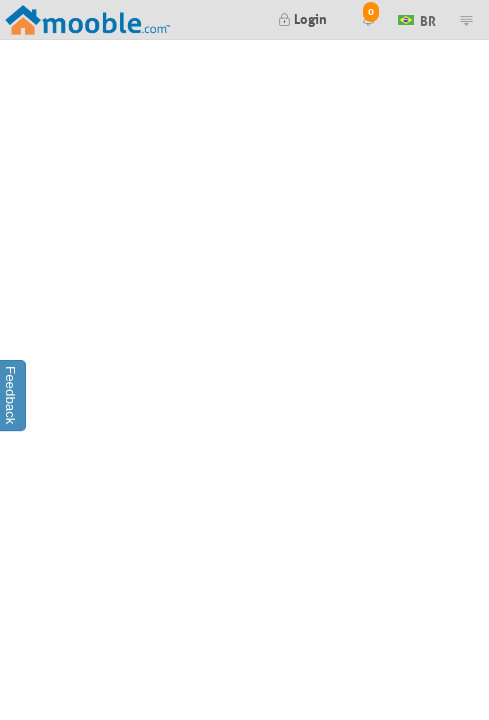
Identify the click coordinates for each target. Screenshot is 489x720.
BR (417, 18)
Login (302, 17)
